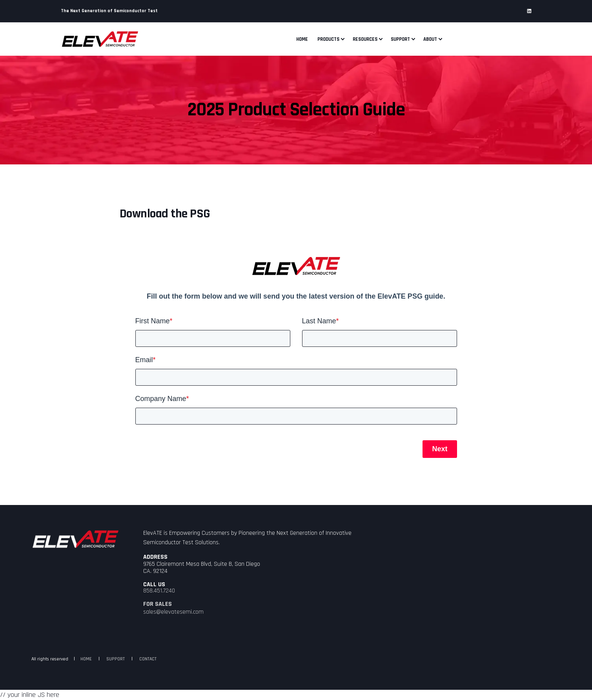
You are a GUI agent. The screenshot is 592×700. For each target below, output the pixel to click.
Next (440, 449)
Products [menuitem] (328, 39)
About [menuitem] (430, 39)
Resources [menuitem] (365, 39)
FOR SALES (158, 604)
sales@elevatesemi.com (173, 612)
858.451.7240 (159, 591)
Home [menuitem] (302, 39)
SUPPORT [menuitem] (116, 659)
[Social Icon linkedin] (529, 11)
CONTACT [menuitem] (148, 659)
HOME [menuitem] (86, 659)
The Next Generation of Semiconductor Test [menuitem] (109, 11)
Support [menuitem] (400, 39)
